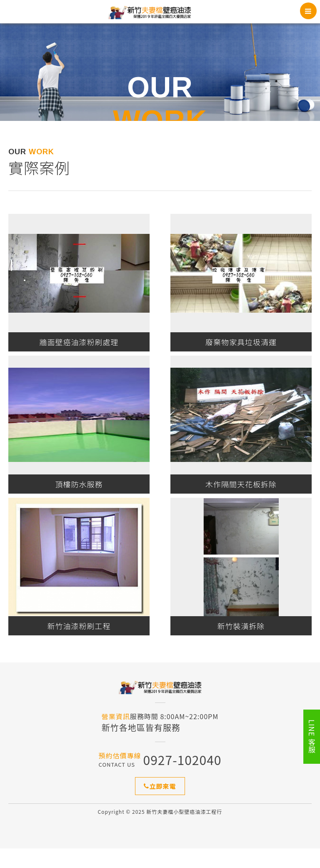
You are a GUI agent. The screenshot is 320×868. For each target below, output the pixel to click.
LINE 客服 (312, 736)
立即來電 (160, 806)
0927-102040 (182, 779)
